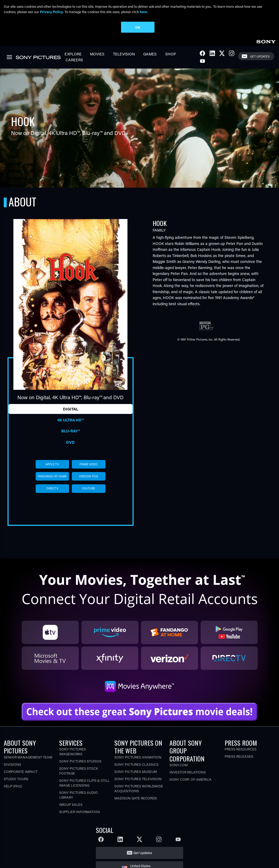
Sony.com (179, 765)
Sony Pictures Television (138, 779)
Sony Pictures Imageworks (73, 751)
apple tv (52, 464)
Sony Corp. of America (191, 779)
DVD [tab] (70, 442)
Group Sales (71, 804)
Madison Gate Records (136, 798)
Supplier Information (80, 812)
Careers (74, 60)
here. (144, 12)
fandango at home (52, 476)
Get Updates (260, 56)
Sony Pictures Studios (80, 761)
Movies (97, 54)
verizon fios (89, 476)
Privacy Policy (51, 12)
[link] (266, 41)
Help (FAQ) (13, 786)
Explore (73, 54)
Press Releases (239, 756)
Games (150, 54)
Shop (171, 54)
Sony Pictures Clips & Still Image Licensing (84, 783)
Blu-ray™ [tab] (71, 431)
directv (52, 488)
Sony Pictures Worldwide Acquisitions (139, 788)
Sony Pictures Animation (138, 757)
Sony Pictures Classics (136, 764)
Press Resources (241, 749)
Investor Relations (188, 772)
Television (124, 54)
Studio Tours (16, 779)
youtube (88, 488)
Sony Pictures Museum (136, 771)
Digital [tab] (71, 409)
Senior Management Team (28, 757)
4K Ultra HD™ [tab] (70, 420)
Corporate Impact (21, 771)
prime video (88, 464)
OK (138, 27)
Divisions (12, 764)
